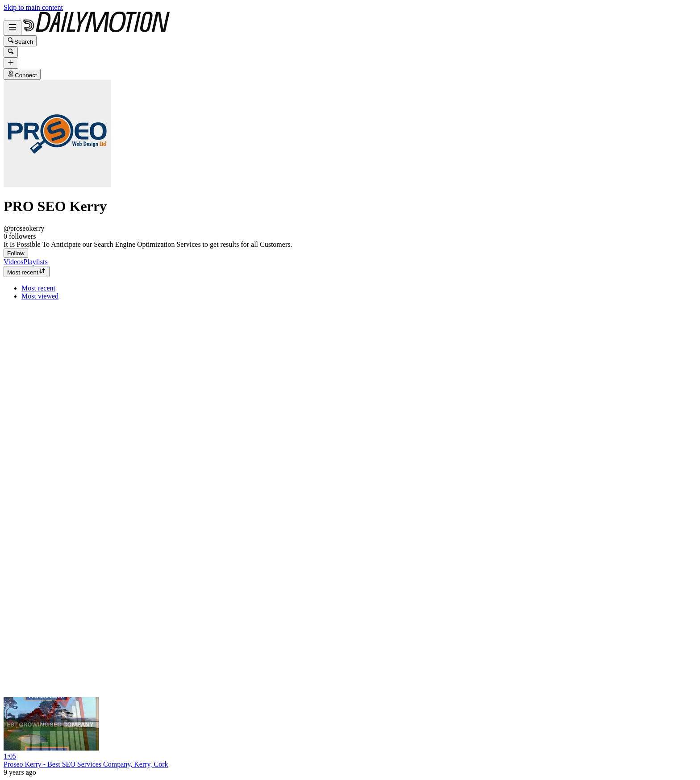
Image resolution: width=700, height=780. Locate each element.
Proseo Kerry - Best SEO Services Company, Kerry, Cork (86, 764)
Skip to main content (33, 7)
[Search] (11, 52)
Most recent (27, 272)
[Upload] (11, 63)
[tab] (13, 262)
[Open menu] (12, 28)
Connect (22, 74)
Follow (16, 253)
